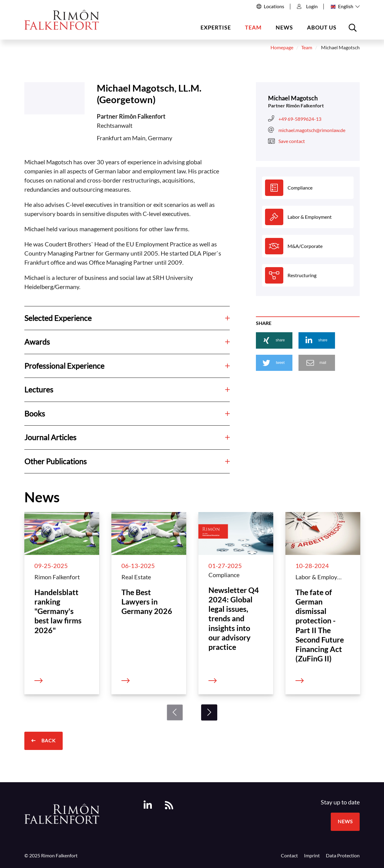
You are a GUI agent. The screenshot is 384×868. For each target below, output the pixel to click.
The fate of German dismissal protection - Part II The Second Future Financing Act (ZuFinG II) (320, 625)
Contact (289, 856)
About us (322, 27)
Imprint (312, 856)
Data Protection (343, 856)
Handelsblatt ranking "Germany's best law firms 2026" (58, 611)
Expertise (216, 27)
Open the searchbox (354, 30)
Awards (127, 342)
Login (307, 6)
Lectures (127, 389)
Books (127, 413)
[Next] (209, 712)
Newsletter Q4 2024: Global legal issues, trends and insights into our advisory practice (234, 619)
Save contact (286, 141)
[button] (274, 340)
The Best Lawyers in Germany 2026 (147, 602)
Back (48, 741)
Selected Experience (127, 318)
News (284, 27)
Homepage (282, 47)
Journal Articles (127, 437)
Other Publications (127, 461)
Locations (274, 6)
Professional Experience (127, 366)
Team (253, 27)
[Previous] (175, 712)
